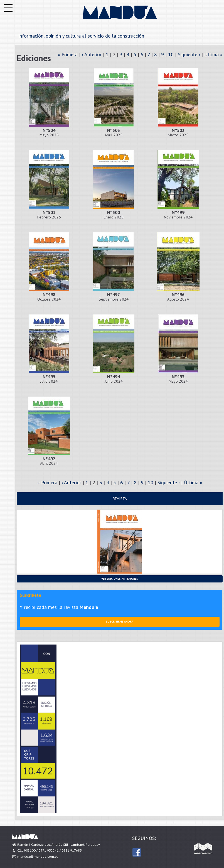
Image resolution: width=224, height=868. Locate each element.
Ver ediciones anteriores (120, 579)
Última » (213, 54)
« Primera (68, 54)
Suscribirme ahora (120, 622)
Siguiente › (189, 54)
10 (171, 54)
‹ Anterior (92, 54)
